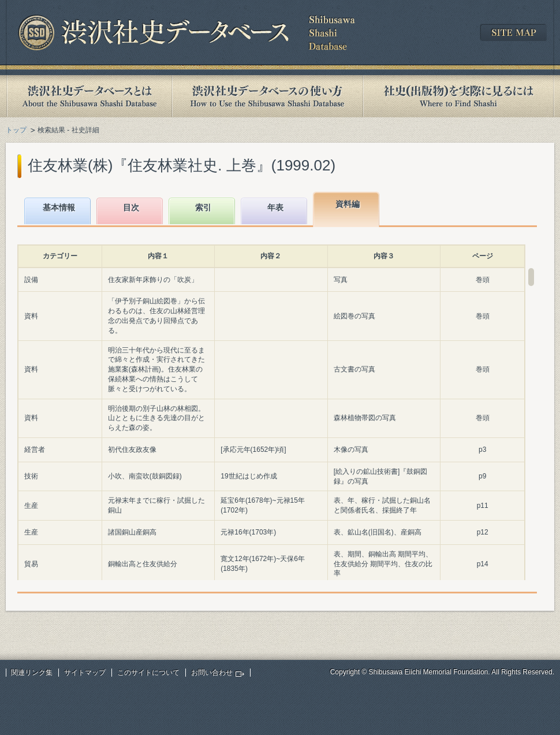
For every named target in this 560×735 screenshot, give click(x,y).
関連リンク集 (32, 673)
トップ (16, 130)
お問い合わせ (212, 673)
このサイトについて (148, 673)
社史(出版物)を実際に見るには (458, 96)
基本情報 (59, 207)
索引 (203, 207)
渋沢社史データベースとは (89, 96)
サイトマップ (85, 673)
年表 (275, 207)
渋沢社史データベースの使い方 (267, 96)
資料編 (348, 204)
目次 (131, 207)
